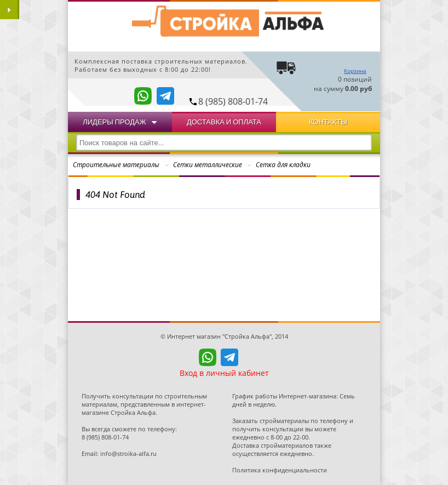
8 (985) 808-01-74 (233, 101)
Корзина (355, 71)
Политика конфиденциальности (280, 470)
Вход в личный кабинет (224, 373)
